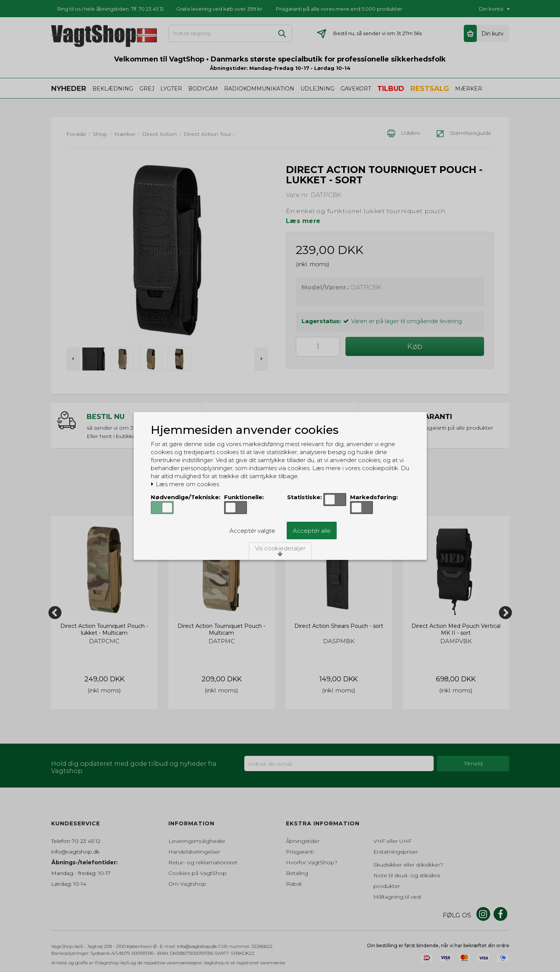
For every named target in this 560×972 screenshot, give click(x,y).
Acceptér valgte (252, 531)
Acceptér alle (312, 531)
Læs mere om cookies (185, 484)
